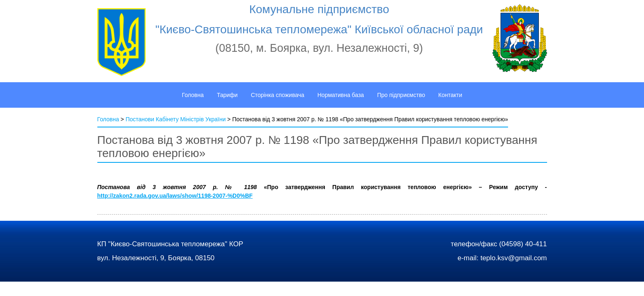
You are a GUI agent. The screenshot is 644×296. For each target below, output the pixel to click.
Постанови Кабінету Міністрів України (176, 119)
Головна (108, 119)
